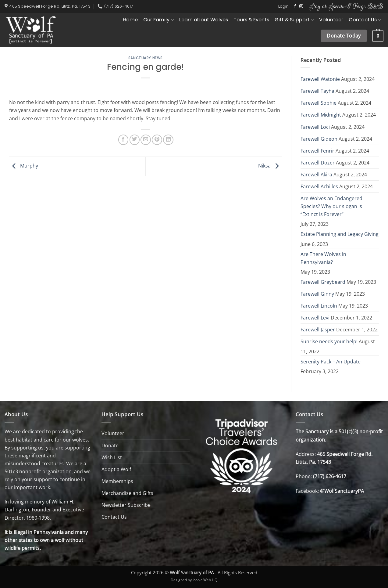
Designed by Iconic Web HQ (194, 580)
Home (130, 20)
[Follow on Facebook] (295, 6)
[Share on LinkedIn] (168, 140)
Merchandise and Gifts (127, 493)
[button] (283, 7)
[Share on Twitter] (135, 140)
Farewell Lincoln (319, 306)
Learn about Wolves (204, 20)
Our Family (158, 20)
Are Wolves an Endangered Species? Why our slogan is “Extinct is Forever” (331, 206)
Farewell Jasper (318, 330)
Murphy (24, 166)
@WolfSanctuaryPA (342, 491)
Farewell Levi (315, 318)
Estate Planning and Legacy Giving (340, 234)
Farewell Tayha (317, 91)
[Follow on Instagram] (301, 6)
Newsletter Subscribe (126, 505)
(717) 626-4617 (330, 476)
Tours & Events (251, 20)
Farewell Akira (316, 175)
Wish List (112, 457)
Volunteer (331, 20)
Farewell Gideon (319, 139)
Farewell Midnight (321, 115)
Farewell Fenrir (317, 151)
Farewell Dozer (318, 163)
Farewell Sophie (319, 103)
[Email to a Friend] (146, 140)
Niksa (270, 166)
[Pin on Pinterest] (157, 140)
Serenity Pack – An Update (331, 362)
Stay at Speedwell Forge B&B (346, 6)
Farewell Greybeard (323, 282)
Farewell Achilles (319, 186)
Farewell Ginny (317, 294)
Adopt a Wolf (116, 469)
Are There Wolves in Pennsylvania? (323, 258)
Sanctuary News (146, 58)
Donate (110, 446)
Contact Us (365, 20)
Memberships (117, 481)
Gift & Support (294, 20)
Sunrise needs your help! (329, 341)
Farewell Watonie (320, 79)
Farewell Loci (315, 127)
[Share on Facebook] (123, 140)
